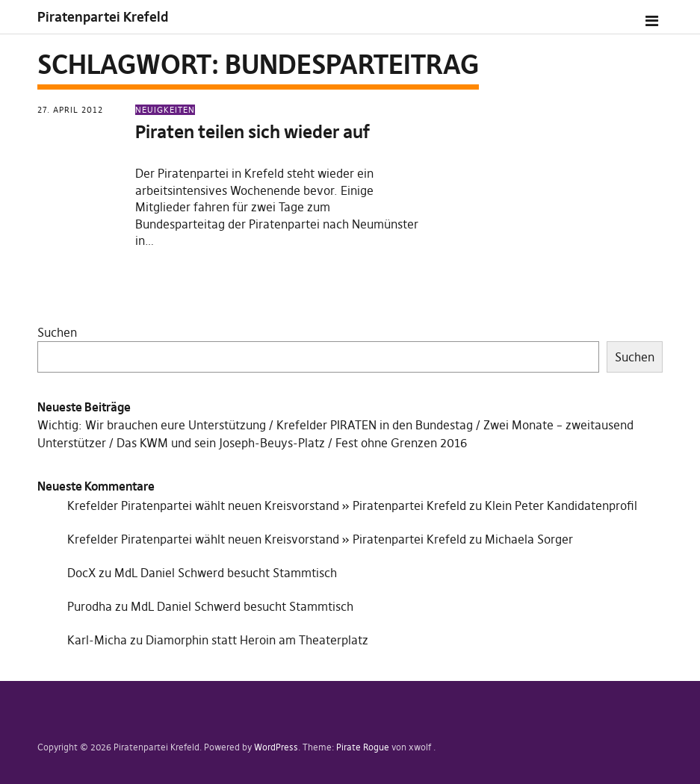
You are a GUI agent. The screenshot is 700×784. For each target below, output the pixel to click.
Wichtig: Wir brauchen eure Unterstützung (152, 425)
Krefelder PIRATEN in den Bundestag (375, 425)
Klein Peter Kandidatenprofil (561, 505)
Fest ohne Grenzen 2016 (401, 443)
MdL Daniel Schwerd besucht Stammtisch (226, 573)
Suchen (57, 332)
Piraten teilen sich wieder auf (253, 132)
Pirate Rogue (363, 747)
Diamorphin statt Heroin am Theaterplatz (257, 640)
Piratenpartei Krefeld (103, 17)
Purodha (90, 606)
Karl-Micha (97, 640)
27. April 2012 (70, 110)
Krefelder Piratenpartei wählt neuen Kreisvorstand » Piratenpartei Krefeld (267, 505)
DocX (81, 573)
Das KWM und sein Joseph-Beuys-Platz (221, 443)
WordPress (276, 747)
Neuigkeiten (165, 110)
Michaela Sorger (529, 539)
